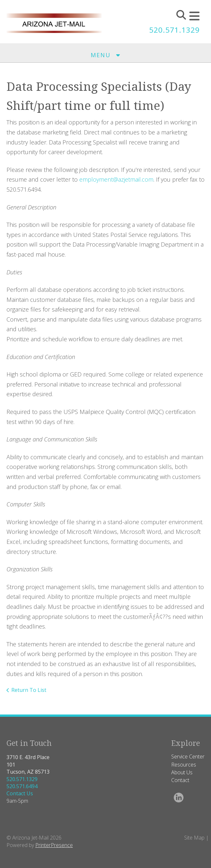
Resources (184, 765)
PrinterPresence (54, 845)
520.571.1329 (173, 30)
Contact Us (20, 793)
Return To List (29, 690)
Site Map (194, 838)
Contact (180, 780)
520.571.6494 (22, 786)
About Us (182, 772)
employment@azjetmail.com (116, 179)
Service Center (188, 757)
